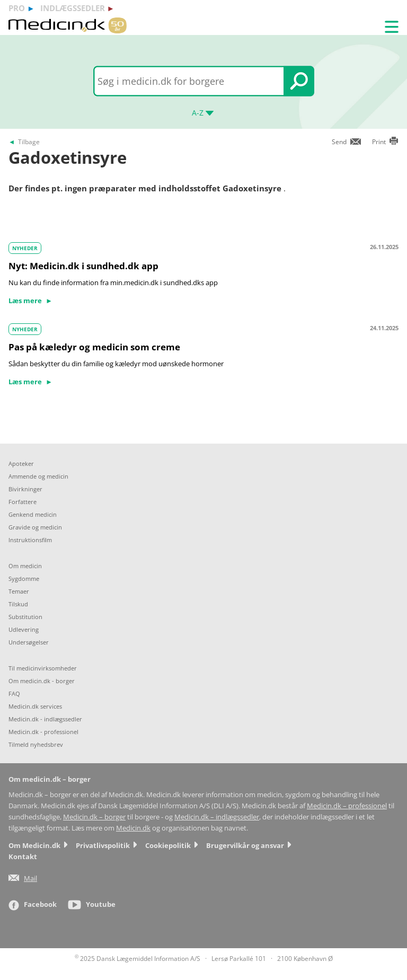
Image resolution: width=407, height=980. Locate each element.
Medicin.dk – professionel (347, 806)
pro (17, 8)
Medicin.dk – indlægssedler (217, 817)
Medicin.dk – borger (94, 817)
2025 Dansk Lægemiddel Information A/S (138, 959)
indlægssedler (73, 8)
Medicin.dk (133, 828)
